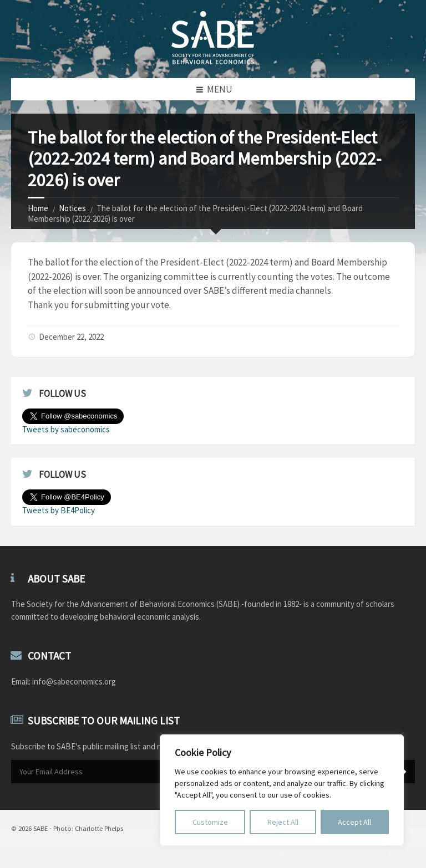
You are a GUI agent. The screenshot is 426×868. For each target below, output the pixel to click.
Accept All (354, 822)
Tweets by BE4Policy (59, 510)
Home (38, 208)
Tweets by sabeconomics (66, 429)
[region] (282, 790)
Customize (210, 822)
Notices (72, 208)
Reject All (283, 822)
